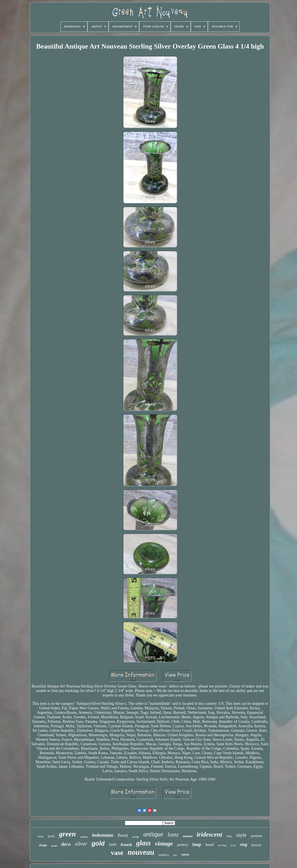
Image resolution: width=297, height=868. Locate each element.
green (67, 834)
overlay (135, 837)
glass (143, 843)
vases (185, 854)
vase (117, 853)
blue (229, 836)
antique (153, 834)
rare (113, 844)
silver (81, 844)
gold (98, 843)
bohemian (103, 835)
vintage (164, 844)
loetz (173, 835)
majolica (164, 855)
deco (66, 844)
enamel (187, 836)
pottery (183, 845)
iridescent (209, 834)
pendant (256, 836)
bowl (233, 845)
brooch (256, 845)
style (241, 835)
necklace (84, 837)
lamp (197, 844)
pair (175, 855)
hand (210, 845)
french (126, 845)
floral (123, 835)
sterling (222, 845)
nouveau (141, 852)
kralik (54, 846)
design (43, 845)
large (41, 836)
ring (244, 845)
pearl (51, 836)
